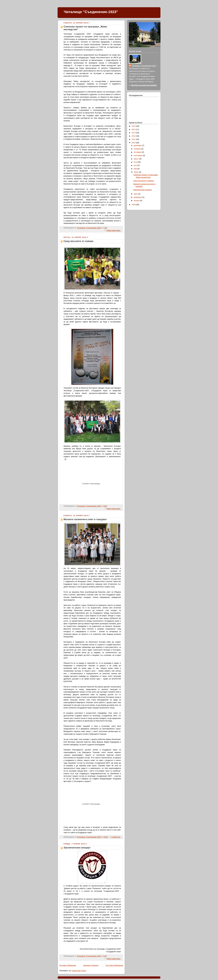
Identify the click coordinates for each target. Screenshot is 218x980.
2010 (134, 143)
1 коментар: (116, 837)
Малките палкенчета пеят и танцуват (85, 519)
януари (137, 201)
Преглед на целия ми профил (144, 85)
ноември (138, 149)
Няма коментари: (114, 230)
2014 (134, 130)
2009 (134, 205)
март (136, 194)
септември (138, 156)
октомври (138, 152)
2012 (134, 136)
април (136, 172)
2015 (134, 126)
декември (138, 146)
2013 (134, 133)
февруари (138, 197)
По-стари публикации (114, 965)
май (136, 169)
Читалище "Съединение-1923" (91, 12)
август (137, 159)
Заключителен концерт (77, 848)
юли (136, 162)
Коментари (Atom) (79, 971)
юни (136, 165)
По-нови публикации (68, 965)
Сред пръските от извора (78, 241)
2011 (134, 139)
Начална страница (91, 965)
